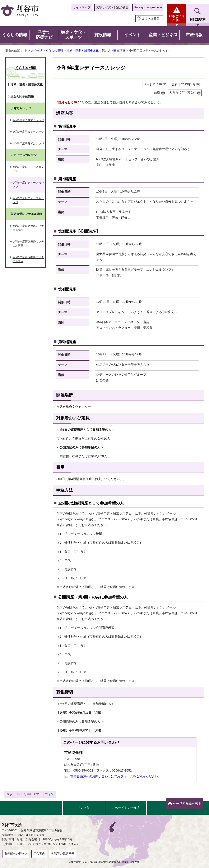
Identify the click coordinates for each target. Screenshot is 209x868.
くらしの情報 (54, 50)
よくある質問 (151, 19)
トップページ (33, 50)
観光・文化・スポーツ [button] (74, 35)
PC (19, 794)
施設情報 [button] (103, 35)
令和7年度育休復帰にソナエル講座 (28, 228)
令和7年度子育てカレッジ (28, 132)
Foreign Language (147, 7)
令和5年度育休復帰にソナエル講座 (28, 259)
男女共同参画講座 (114, 50)
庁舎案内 (39, 854)
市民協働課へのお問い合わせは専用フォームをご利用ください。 (116, 776)
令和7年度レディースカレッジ (28, 169)
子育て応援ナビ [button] (44, 35)
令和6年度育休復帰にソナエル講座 (28, 244)
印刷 (157, 93)
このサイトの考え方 (126, 808)
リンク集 (83, 808)
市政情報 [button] (194, 35)
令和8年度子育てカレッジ (28, 120)
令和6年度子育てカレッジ (28, 143)
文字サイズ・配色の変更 (112, 7)
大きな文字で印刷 (182, 93)
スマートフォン (43, 794)
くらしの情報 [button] (15, 35)
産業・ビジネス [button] (163, 35)
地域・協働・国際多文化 (83, 50)
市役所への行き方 (16, 854)
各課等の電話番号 (63, 854)
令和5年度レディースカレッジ (28, 200)
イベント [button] (132, 35)
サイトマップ (82, 7)
